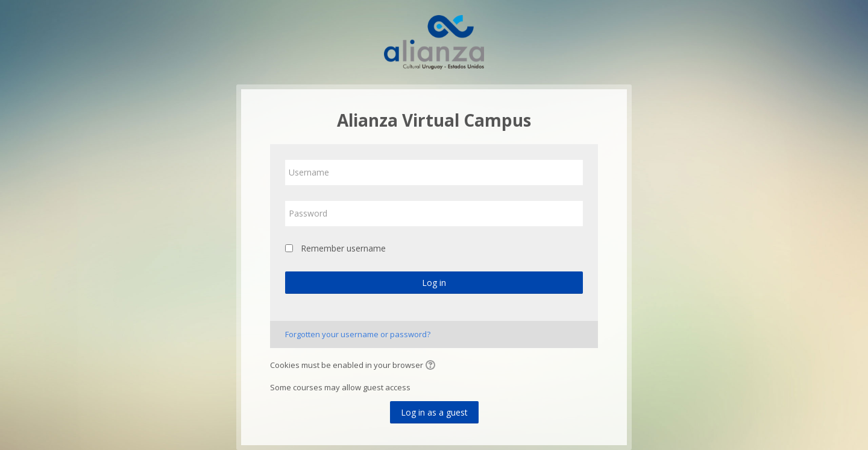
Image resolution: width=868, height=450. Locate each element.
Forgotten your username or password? (358, 334)
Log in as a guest (434, 412)
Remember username (343, 248)
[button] (432, 366)
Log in (434, 283)
